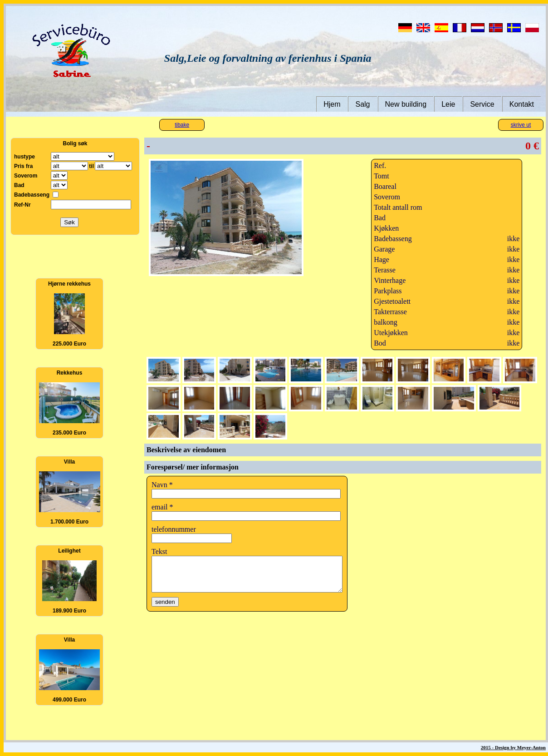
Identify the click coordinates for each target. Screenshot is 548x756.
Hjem (332, 104)
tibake (182, 125)
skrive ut (521, 125)
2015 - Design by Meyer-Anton (513, 747)
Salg (362, 104)
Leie (448, 104)
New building (406, 104)
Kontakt (522, 104)
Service (482, 104)
